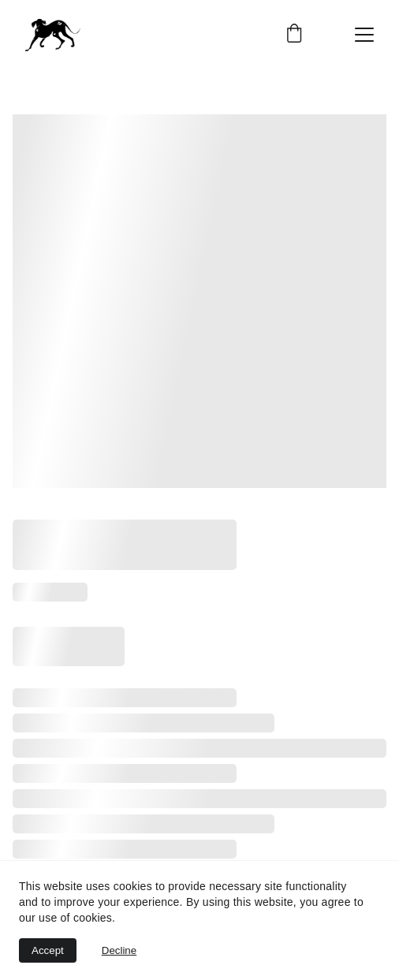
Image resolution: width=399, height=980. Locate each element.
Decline (119, 950)
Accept (48, 950)
